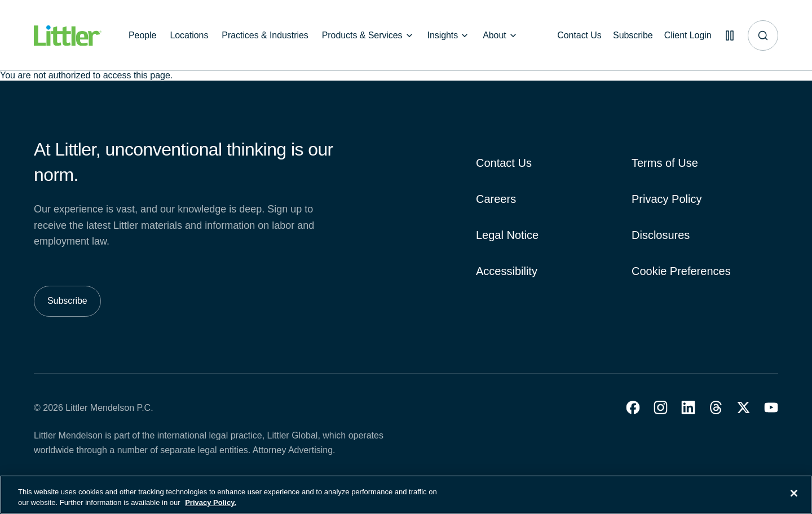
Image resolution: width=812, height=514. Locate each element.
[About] (500, 36)
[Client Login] (683, 36)
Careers (496, 199)
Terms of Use (665, 163)
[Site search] (763, 36)
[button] (633, 407)
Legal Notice (507, 235)
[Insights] (449, 36)
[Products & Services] (368, 36)
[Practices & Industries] (265, 36)
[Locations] (189, 36)
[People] (142, 36)
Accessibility (507, 271)
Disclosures (661, 235)
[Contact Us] (571, 36)
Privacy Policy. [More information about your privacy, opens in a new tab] (211, 504)
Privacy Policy (667, 199)
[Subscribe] (627, 36)
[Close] (794, 495)
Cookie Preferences (681, 271)
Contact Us (504, 163)
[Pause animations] (727, 36)
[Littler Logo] (68, 36)
